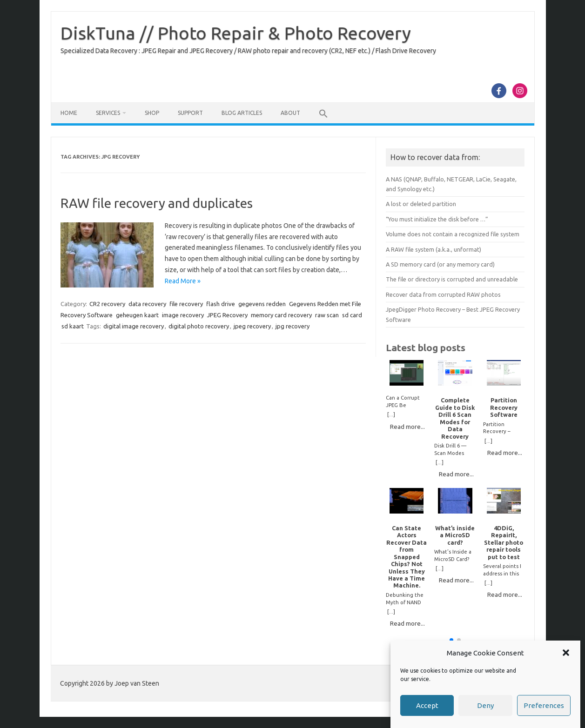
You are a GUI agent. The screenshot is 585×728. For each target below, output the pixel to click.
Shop (152, 113)
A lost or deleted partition (421, 204)
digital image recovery (134, 326)
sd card (352, 315)
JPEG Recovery (227, 315)
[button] (566, 654)
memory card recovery (281, 315)
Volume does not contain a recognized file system (453, 234)
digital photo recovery (199, 326)
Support (190, 113)
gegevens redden (262, 304)
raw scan (327, 315)
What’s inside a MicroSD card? (455, 535)
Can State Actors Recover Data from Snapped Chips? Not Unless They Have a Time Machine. (407, 557)
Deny (485, 706)
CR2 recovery (107, 304)
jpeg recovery (252, 326)
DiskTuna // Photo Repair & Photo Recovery (236, 33)
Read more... (407, 427)
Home (69, 113)
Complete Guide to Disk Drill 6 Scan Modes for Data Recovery (455, 418)
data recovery (147, 304)
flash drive (221, 304)
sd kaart (73, 326)
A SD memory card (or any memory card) (440, 264)
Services (108, 113)
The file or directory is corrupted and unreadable (452, 279)
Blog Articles (242, 113)
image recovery (183, 315)
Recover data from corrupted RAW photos (443, 294)
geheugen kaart (137, 315)
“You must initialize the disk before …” (437, 219)
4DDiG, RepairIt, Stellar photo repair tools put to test (504, 542)
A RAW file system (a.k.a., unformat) (434, 249)
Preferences (544, 706)
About (290, 113)
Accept (427, 706)
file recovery (186, 304)
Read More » (183, 281)
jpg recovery (292, 326)
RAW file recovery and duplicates (157, 203)
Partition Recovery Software (504, 407)
